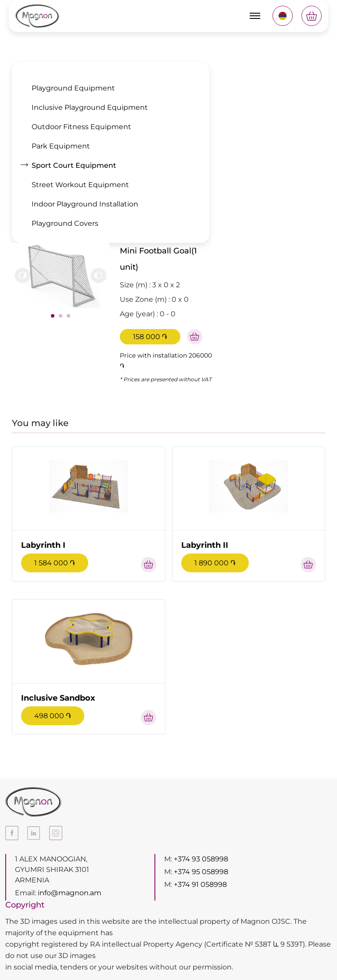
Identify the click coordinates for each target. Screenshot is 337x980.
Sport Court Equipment (74, 165)
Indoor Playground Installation (85, 204)
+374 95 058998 (201, 872)
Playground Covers (65, 223)
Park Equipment (61, 146)
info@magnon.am (70, 893)
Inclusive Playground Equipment (90, 107)
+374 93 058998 (201, 859)
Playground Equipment (73, 88)
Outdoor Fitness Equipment (81, 127)
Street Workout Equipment (80, 185)
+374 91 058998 (200, 884)
